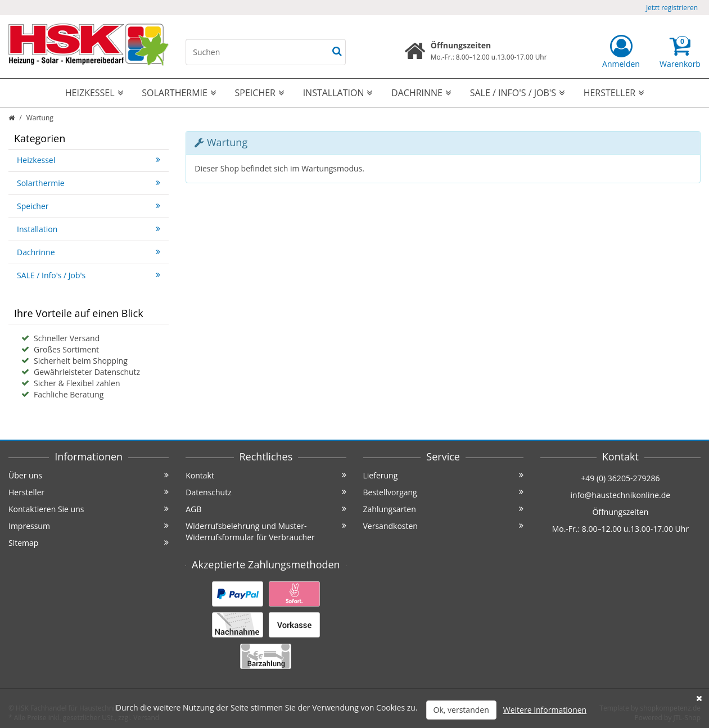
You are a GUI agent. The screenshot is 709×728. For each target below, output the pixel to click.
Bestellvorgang (443, 492)
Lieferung (443, 475)
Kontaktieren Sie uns (89, 509)
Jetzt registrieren (672, 8)
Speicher (259, 93)
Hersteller (614, 93)
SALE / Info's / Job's (517, 93)
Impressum (89, 526)
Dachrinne (421, 93)
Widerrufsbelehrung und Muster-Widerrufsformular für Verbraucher (266, 532)
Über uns (89, 475)
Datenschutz (266, 492)
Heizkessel (94, 93)
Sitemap (89, 543)
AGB (266, 509)
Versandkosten (443, 526)
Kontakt (266, 475)
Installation (338, 93)
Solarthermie (179, 93)
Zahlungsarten (443, 509)
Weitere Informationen (545, 710)
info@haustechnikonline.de (621, 495)
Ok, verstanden (461, 710)
